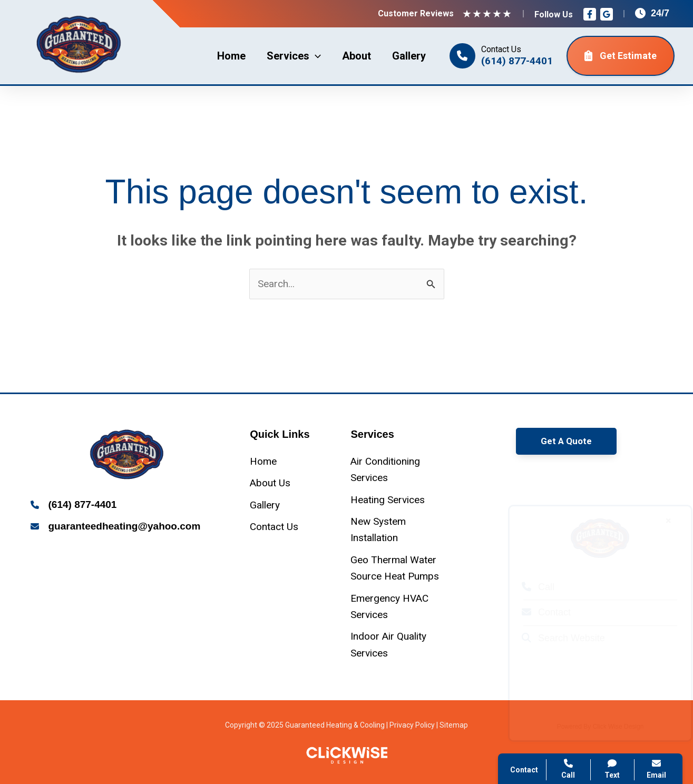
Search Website (553, 638)
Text (613, 769)
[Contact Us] (274, 527)
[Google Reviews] (607, 14)
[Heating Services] (388, 500)
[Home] (263, 461)
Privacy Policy (412, 725)
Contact (536, 612)
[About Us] (270, 483)
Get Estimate (621, 56)
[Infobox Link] (127, 506)
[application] (315, 56)
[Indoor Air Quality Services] (397, 645)
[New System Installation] (397, 530)
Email (656, 769)
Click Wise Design (608, 727)
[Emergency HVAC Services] (397, 607)
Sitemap (454, 725)
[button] (566, 441)
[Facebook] (590, 14)
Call (528, 587)
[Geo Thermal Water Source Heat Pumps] (397, 568)
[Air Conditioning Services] (397, 470)
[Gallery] (265, 505)
